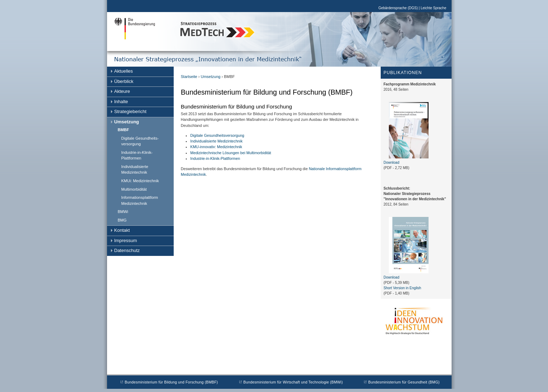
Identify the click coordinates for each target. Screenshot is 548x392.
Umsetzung (127, 122)
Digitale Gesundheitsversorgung (217, 135)
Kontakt (122, 230)
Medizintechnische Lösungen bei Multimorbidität (231, 153)
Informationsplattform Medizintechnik (140, 200)
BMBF (123, 130)
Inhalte (121, 102)
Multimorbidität (134, 189)
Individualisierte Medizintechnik (135, 170)
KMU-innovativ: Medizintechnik (216, 147)
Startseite (189, 77)
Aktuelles (124, 71)
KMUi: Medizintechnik (140, 181)
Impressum (125, 240)
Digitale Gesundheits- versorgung (140, 141)
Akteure (122, 91)
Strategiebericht (130, 111)
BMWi (123, 212)
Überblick (124, 81)
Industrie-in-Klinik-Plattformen (137, 155)
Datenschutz (127, 250)
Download (391, 163)
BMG (122, 220)
